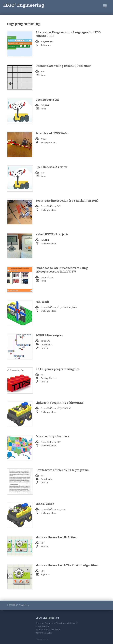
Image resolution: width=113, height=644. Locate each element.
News (43, 75)
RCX (52, 41)
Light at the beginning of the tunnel (60, 403)
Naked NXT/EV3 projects (52, 234)
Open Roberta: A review (51, 167)
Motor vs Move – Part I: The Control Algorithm (67, 565)
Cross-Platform (48, 206)
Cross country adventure (52, 436)
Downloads (46, 344)
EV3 (42, 41)
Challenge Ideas (49, 210)
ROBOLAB (66, 307)
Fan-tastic (42, 302)
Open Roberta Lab (47, 100)
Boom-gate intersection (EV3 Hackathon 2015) (67, 201)
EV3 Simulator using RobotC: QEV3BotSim (64, 66)
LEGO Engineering (24, 5)
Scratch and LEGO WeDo (52, 133)
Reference (46, 45)
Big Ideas (45, 574)
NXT (47, 41)
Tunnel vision (45, 504)
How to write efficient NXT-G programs (62, 470)
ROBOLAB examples (49, 335)
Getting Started (48, 142)
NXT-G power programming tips (57, 369)
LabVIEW (49, 277)
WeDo (44, 139)
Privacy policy (42, 639)
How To (44, 348)
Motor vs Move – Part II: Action (56, 537)
